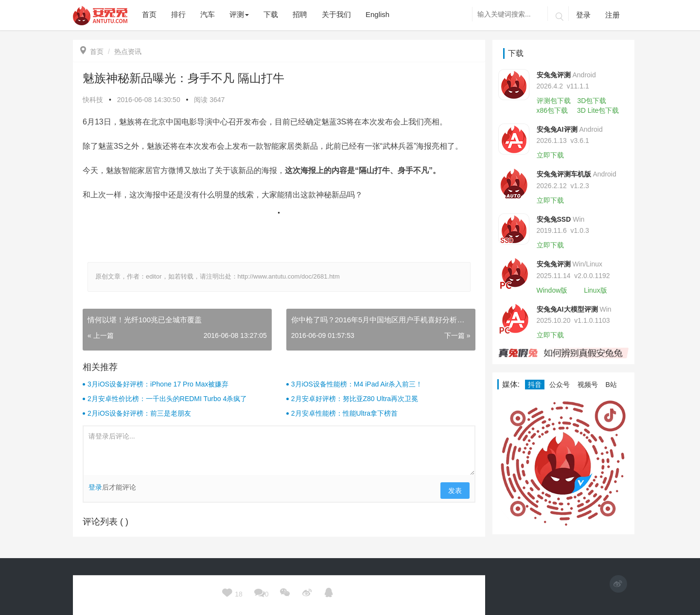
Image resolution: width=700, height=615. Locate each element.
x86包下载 (552, 110)
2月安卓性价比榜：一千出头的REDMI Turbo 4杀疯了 (167, 399)
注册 (612, 15)
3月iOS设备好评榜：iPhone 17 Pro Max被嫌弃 (158, 384)
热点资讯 (128, 52)
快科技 (93, 100)
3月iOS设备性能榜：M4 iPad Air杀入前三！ (357, 384)
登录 (583, 15)
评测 (239, 14)
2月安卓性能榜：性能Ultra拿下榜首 (344, 413)
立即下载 (550, 155)
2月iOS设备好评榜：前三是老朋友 (139, 413)
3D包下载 (592, 101)
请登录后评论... (279, 451)
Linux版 (595, 290)
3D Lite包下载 (598, 110)
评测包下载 (554, 101)
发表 (455, 491)
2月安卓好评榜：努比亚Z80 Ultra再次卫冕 (355, 399)
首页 (92, 52)
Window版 (552, 290)
